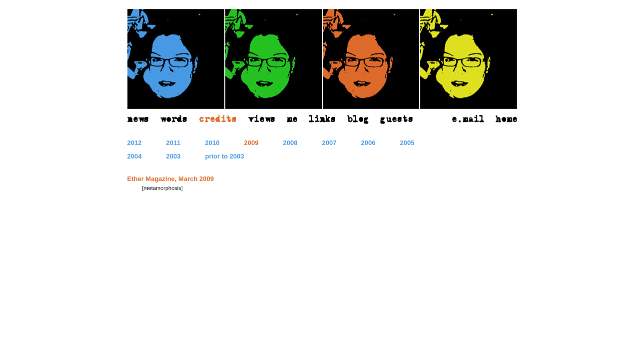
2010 (213, 143)
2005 (407, 143)
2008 (291, 143)
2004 (135, 156)
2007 (329, 143)
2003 (174, 156)
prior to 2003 (225, 156)
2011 (174, 143)
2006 (368, 143)
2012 (135, 143)
